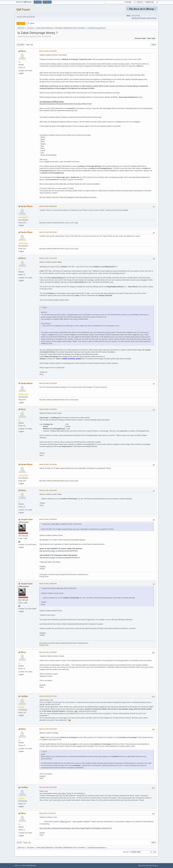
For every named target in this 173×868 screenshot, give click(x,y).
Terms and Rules (147, 865)
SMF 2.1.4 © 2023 (20, 865)
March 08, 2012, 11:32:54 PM (48, 409)
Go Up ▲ (155, 865)
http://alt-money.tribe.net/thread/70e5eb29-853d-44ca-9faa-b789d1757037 (66, 104)
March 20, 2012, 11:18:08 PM (48, 652)
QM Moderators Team (70, 28)
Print (154, 45)
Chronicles (81, 28)
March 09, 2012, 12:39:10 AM (48, 464)
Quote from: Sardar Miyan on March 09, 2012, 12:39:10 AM (62, 524)
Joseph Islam (27, 519)
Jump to (126, 852)
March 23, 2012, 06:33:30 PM (48, 729)
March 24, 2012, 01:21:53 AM (48, 787)
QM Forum (23, 9)
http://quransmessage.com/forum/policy (144, 18)
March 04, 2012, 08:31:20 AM (48, 232)
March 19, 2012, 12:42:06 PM (48, 519)
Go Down (20, 45)
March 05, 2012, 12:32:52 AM (48, 258)
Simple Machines (31, 865)
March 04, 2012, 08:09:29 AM (48, 206)
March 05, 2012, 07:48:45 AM (48, 383)
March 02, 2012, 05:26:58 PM (48, 51)
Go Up (19, 843)
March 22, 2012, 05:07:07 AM (48, 696)
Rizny (23, 51)
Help (140, 865)
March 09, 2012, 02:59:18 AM (48, 490)
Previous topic (140, 38)
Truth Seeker (58, 28)
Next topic (151, 38)
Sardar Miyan (27, 206)
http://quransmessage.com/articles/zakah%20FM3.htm (59, 551)
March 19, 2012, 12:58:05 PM (48, 584)
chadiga (24, 696)
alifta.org (64, 822)
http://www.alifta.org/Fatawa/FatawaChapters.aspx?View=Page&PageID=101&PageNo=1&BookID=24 (76, 828)
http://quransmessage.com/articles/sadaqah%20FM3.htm (60, 558)
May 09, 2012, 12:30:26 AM (47, 813)
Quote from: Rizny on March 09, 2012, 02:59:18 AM (59, 588)
